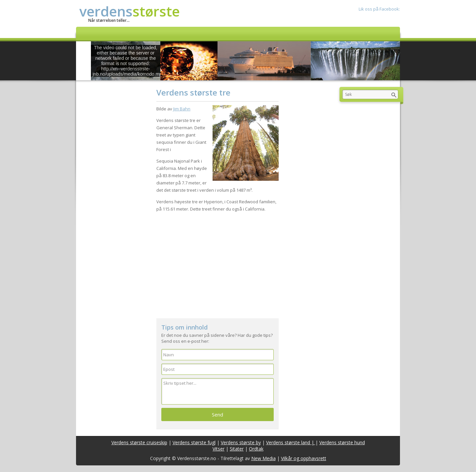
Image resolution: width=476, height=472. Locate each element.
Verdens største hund (342, 442)
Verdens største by (241, 442)
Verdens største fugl (194, 442)
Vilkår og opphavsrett (304, 458)
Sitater (237, 449)
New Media (263, 458)
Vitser (218, 449)
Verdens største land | (291, 442)
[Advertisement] (218, 262)
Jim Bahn (182, 109)
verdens (130, 11)
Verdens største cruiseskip (139, 442)
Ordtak (256, 449)
